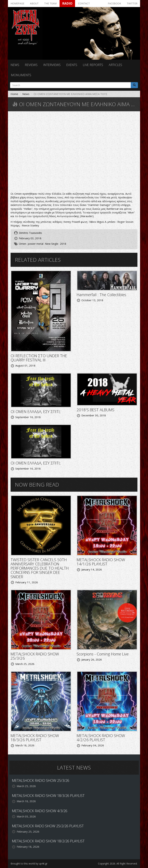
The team (50, 3)
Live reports (93, 65)
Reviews (31, 65)
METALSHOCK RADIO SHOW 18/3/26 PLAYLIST (35, 738)
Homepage (17, 3)
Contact (84, 3)
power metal (36, 244)
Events (72, 65)
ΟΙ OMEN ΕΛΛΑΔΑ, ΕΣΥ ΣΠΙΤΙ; (36, 411)
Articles (115, 65)
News (15, 65)
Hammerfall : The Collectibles (101, 295)
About (34, 3)
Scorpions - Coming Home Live (103, 654)
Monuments (21, 75)
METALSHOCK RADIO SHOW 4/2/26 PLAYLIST (101, 738)
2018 (63, 244)
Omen (23, 244)
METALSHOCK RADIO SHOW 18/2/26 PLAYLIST (48, 841)
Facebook (114, 3)
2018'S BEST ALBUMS (95, 410)
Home (14, 94)
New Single (52, 244)
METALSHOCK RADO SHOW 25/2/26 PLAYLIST (48, 826)
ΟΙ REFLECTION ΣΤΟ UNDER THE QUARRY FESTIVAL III (39, 358)
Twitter (132, 3)
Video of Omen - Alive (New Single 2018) (74, 152)
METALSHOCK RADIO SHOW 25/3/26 (35, 656)
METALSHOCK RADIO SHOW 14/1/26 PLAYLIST (101, 562)
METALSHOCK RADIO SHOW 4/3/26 (40, 811)
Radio (67, 3)
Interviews (52, 65)
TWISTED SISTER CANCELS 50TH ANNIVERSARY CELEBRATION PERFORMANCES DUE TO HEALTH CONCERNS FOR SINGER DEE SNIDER (40, 568)
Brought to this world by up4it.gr (29, 864)
